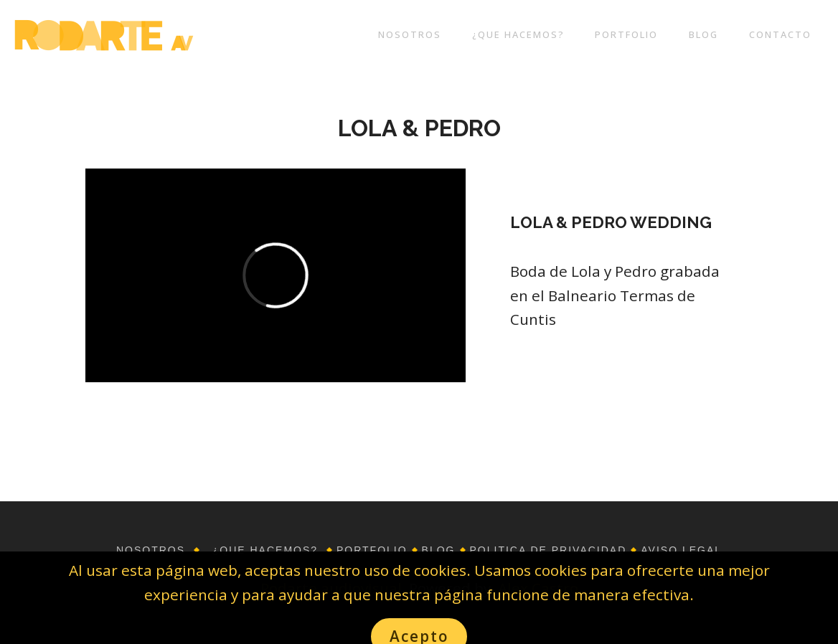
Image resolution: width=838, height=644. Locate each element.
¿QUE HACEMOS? (518, 34)
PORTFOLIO (626, 34)
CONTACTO (780, 34)
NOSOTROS (410, 34)
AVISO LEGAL (681, 550)
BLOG (703, 34)
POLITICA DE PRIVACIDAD (549, 550)
